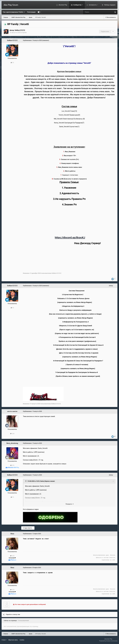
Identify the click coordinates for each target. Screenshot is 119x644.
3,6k (12, 434)
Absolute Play (63, 5)
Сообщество (77, 5)
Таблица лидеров (110, 5)
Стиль (4, 640)
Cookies (22, 640)
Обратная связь (13, 640)
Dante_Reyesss (45, 481)
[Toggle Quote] (26, 481)
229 (12, 465)
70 (12, 63)
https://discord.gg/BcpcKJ (70, 238)
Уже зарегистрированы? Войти (14, 12)
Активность (93, 5)
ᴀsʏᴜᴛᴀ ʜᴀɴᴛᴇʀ (12, 411)
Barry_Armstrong (12, 443)
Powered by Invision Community (108, 641)
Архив (24, 32)
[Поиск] (92, 12)
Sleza (12, 534)
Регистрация (31, 12)
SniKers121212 (20, 30)
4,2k (12, 556)
